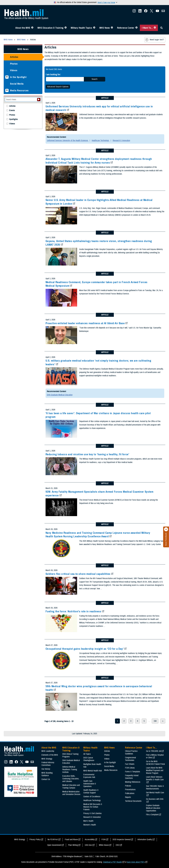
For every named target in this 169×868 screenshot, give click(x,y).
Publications (130, 793)
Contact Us (46, 779)
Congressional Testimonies (130, 759)
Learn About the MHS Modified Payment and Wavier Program (155, 770)
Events (12, 110)
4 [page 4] (138, 721)
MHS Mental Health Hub (93, 771)
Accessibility (90, 840)
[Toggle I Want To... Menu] (155, 28)
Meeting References (133, 782)
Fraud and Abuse (71, 840)
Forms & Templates (133, 772)
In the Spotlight (18, 77)
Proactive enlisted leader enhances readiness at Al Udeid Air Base (85, 323)
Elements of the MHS (50, 755)
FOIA (104, 840)
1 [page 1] (117, 721)
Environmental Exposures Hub (89, 776)
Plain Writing (73, 845)
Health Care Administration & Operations (90, 784)
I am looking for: (53, 74)
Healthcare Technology (101, 140)
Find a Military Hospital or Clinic (155, 756)
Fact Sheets (130, 764)
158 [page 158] (155, 721)
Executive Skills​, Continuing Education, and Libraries (71, 779)
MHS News (105, 28)
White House (104, 845)
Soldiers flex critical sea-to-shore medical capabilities (78, 574)
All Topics (87, 754)
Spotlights (13, 119)
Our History (46, 769)
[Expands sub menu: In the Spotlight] (7, 77)
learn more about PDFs (136, 862)
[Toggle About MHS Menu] (32, 28)
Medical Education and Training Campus (71, 786)
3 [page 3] (131, 721)
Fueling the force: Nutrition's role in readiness (73, 611)
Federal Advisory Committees (48, 764)
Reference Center (126, 28)
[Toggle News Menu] (112, 28)
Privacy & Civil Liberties (92, 813)
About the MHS (23, 28)
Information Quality (145, 840)
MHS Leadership (48, 751)
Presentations (130, 790)
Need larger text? (155, 40)
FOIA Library (130, 768)
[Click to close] (166, 529)
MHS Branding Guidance (47, 774)
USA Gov (88, 845)
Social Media (17, 84)
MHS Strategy (47, 759)
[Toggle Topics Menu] (94, 28)
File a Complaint (152, 815)
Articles (14, 57)
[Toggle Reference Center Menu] (136, 28)
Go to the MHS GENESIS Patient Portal (155, 763)
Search (95, 79)
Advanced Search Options (58, 87)
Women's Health (90, 825)
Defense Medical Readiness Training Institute (70, 770)
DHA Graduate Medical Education (60, 395)
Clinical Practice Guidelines (131, 752)
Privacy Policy (35, 840)
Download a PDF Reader (112, 862)
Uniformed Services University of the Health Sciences (68, 140)
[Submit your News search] (39, 100)
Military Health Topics (81, 28)
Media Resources (19, 90)
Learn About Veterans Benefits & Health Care (155, 778)
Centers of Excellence (92, 797)
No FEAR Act (53, 840)
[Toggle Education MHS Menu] (66, 28)
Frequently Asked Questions (132, 777)
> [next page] (163, 721)
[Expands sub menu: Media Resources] (7, 90)
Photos (14, 64)
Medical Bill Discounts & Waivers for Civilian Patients (93, 807)
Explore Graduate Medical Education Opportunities (153, 808)
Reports (128, 797)
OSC (118, 845)
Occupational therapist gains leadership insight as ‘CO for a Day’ (85, 649)
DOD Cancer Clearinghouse (89, 759)
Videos (14, 70)
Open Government (54, 845)
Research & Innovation (121, 140)
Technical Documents (133, 801)
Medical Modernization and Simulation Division (71, 793)
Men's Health (88, 821)
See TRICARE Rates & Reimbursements (155, 787)
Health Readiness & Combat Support (91, 791)
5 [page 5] (144, 721)
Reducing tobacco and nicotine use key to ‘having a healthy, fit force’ (87, 454)
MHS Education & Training (51, 28)
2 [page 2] (124, 721)
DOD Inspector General (122, 840)
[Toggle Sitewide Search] (161, 28)
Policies (128, 786)
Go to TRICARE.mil (154, 751)
